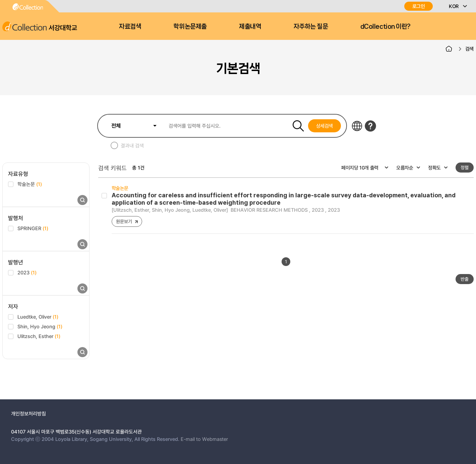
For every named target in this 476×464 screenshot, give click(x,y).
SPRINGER (33, 228)
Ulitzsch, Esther (39, 336)
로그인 (419, 6)
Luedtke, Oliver (38, 317)
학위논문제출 (190, 26)
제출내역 (250, 26)
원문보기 (124, 221)
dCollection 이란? (385, 26)
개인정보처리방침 (28, 413)
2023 (27, 272)
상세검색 (325, 126)
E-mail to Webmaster (204, 439)
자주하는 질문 (311, 26)
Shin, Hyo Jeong (40, 326)
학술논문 (30, 184)
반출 (465, 279)
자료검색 (130, 26)
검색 (469, 49)
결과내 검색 (132, 145)
